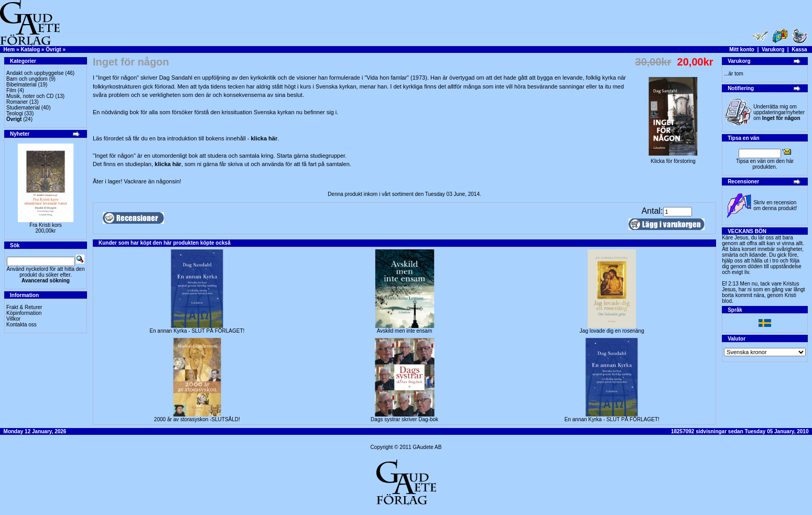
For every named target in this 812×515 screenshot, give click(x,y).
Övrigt (53, 50)
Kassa (799, 50)
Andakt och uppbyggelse (35, 73)
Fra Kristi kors (46, 225)
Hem (9, 50)
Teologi (15, 113)
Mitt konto (742, 50)
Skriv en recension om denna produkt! (775, 205)
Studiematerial (23, 108)
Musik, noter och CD (30, 96)
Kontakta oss (21, 325)
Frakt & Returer (24, 307)
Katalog (30, 50)
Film (11, 90)
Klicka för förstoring (673, 159)
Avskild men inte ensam (404, 331)
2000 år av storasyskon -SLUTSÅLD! (197, 419)
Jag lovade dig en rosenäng (612, 331)
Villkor (13, 319)
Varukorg (773, 50)
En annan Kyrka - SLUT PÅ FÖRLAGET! (197, 331)
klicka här (264, 138)
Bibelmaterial (21, 85)
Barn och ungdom (27, 79)
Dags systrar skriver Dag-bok (404, 419)
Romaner (17, 102)
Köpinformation (24, 313)
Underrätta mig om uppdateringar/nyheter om (779, 112)
